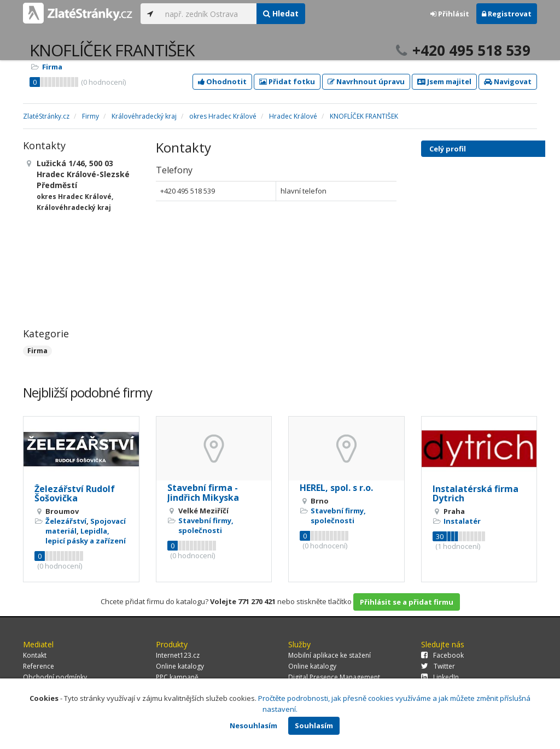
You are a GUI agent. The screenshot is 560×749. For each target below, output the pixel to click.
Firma (52, 67)
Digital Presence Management (334, 677)
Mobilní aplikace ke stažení (329, 655)
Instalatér (462, 521)
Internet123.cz (178, 655)
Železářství (66, 521)
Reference (39, 666)
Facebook (442, 655)
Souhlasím (314, 725)
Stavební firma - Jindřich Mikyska (203, 493)
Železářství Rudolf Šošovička (75, 494)
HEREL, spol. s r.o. (336, 488)
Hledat (281, 13)
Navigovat (508, 81)
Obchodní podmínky (55, 677)
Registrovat (507, 14)
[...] (208, 14)
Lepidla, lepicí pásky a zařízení (86, 536)
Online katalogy (180, 666)
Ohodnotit (222, 81)
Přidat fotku (287, 81)
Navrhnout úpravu (366, 81)
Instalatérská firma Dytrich (476, 494)
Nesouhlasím (253, 725)
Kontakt (35, 655)
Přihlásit (450, 14)
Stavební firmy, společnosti (206, 525)
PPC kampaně (177, 677)
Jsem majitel (444, 81)
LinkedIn (440, 677)
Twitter (438, 666)
